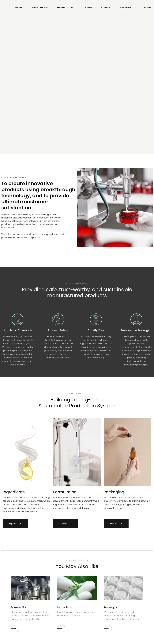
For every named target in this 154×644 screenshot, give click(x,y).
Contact (129, 566)
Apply (14, 585)
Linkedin (83, 593)
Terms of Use (52, 585)
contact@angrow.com (125, 585)
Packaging (111, 502)
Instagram (85, 589)
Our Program (18, 589)
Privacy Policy (52, 589)
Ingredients (65, 502)
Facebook (84, 585)
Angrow (74, 641)
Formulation (19, 502)
